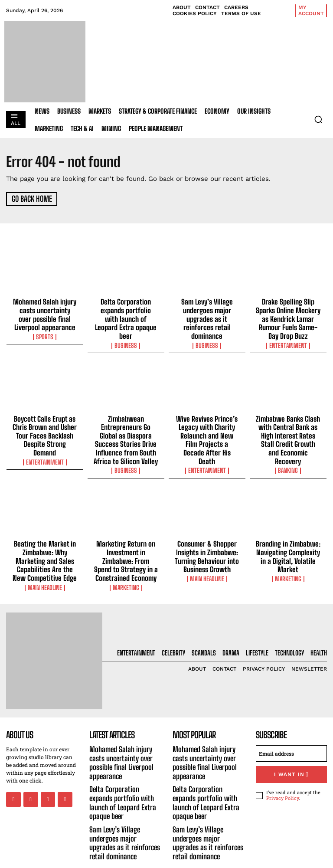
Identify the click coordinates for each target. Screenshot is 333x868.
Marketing (126, 575)
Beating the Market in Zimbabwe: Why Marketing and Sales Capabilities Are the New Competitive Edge (45, 550)
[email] (291, 740)
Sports (45, 333)
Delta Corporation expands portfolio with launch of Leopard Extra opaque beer (126, 312)
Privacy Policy (282, 783)
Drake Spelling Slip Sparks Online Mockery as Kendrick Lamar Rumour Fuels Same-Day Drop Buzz (288, 316)
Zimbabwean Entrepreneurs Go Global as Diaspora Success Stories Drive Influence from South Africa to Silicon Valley (126, 433)
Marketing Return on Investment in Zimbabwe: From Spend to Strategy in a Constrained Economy (126, 550)
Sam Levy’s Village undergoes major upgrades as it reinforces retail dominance (207, 312)
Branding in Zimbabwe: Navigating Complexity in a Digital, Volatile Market (288, 542)
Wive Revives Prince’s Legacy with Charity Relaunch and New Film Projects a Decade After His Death (207, 429)
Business (126, 333)
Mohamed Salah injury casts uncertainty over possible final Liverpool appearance (45, 312)
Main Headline (45, 575)
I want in (291, 760)
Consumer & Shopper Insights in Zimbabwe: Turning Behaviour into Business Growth (207, 546)
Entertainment (288, 341)
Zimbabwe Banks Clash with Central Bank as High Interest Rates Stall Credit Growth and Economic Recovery (288, 429)
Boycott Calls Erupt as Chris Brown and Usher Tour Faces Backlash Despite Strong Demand (45, 426)
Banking (288, 454)
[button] (318, 119)
